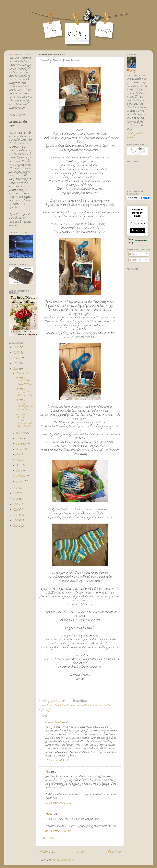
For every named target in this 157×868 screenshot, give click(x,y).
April (19, 466)
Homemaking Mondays (78, 706)
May (19, 460)
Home (81, 853)
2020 (16, 364)
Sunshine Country (54, 723)
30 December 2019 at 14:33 (59, 803)
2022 (17, 353)
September (21, 444)
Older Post (113, 853)
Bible (50, 706)
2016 (16, 499)
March (20, 471)
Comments (135, 260)
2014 (16, 510)
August (20, 449)
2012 (16, 521)
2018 (16, 488)
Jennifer (134, 71)
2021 (16, 358)
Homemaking (60, 706)
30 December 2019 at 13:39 (59, 761)
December (21, 374)
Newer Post (47, 853)
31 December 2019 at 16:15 (58, 831)
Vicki (48, 772)
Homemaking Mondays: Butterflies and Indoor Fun (24, 405)
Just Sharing (96, 706)
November (21, 433)
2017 (16, 494)
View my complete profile (136, 136)
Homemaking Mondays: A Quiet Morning (24, 392)
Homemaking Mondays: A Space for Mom (24, 381)
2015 (16, 505)
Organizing (44, 710)
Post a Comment (51, 839)
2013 (16, 515)
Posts (133, 254)
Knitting (107, 706)
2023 (17, 348)
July (19, 455)
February (21, 476)
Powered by (138, 241)
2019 (16, 369)
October (20, 439)
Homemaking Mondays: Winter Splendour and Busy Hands (24, 421)
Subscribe (138, 230)
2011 (16, 526)
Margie (49, 814)
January (20, 482)
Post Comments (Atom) (63, 860)
